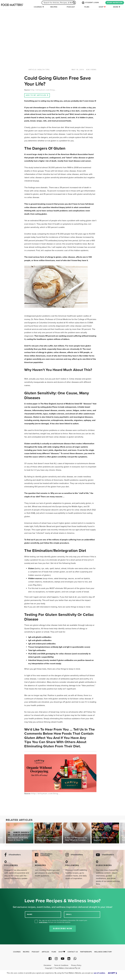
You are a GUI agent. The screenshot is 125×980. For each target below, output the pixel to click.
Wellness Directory (103, 952)
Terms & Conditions (61, 965)
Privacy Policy (76, 965)
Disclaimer (47, 965)
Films (87, 7)
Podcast (71, 7)
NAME (30, 914)
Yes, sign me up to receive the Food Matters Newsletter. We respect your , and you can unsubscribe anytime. (63, 921)
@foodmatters (15, 855)
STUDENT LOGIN (90, 3)
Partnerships (86, 952)
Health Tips (44, 70)
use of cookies (99, 973)
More (116, 7)
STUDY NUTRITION (115, 3)
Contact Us (73, 952)
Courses (38, 7)
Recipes (54, 7)
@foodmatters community (46, 855)
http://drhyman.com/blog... (44, 90)
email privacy (43, 922)
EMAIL (69, 914)
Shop (102, 7)
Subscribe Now (63, 929)
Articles (45, 952)
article (32, 70)
